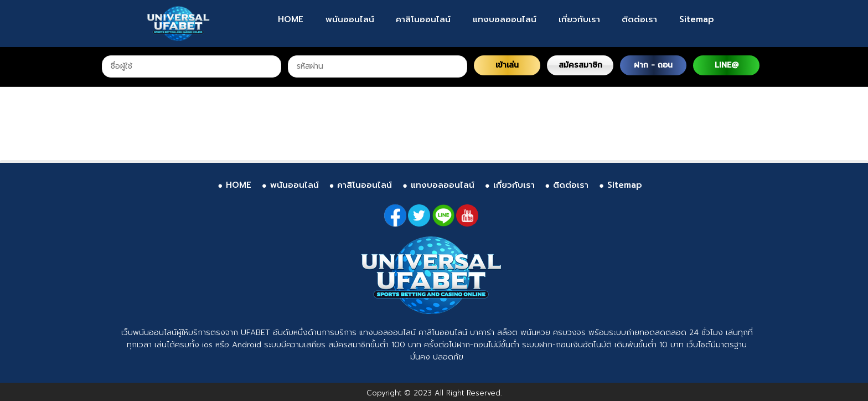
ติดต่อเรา (639, 19)
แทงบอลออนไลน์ (505, 19)
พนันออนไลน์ (350, 19)
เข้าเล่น (507, 65)
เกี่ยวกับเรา (579, 19)
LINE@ (727, 65)
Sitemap (697, 19)
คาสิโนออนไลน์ (423, 19)
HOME (291, 19)
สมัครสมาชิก (580, 65)
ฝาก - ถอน (653, 65)
